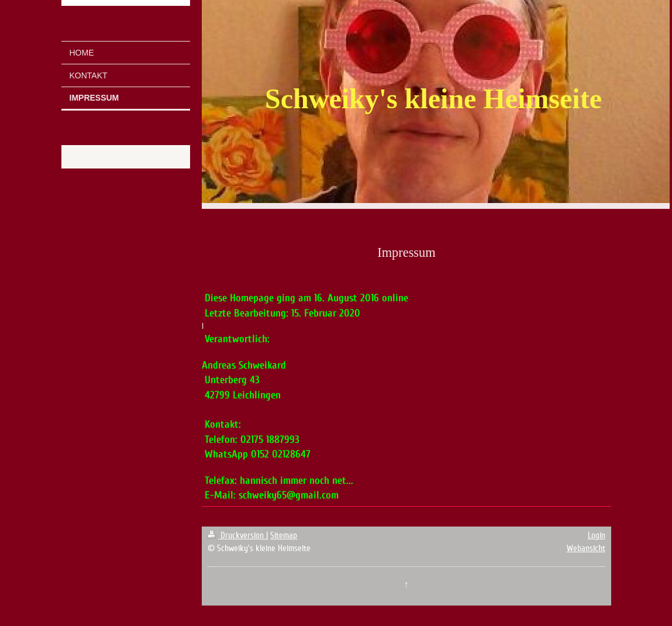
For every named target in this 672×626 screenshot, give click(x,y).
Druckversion (237, 535)
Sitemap (284, 535)
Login (597, 535)
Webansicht (586, 548)
